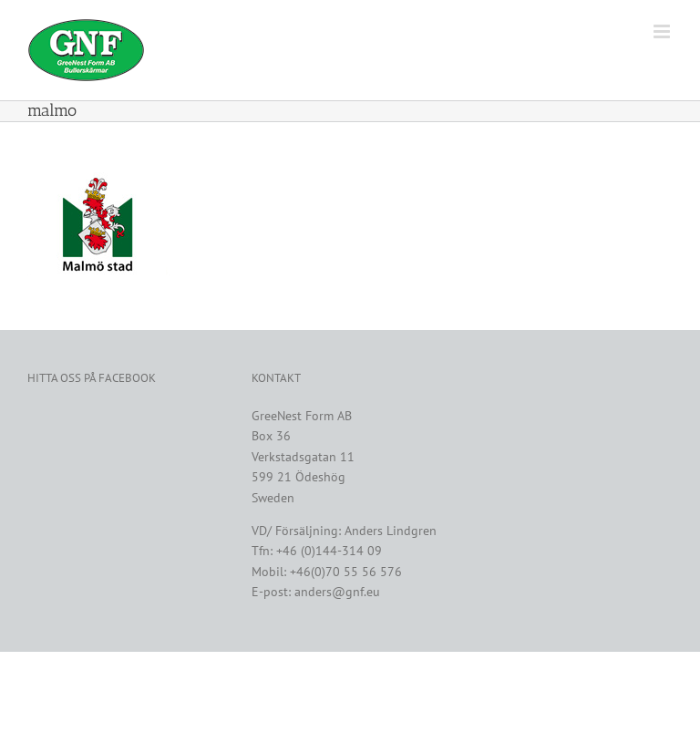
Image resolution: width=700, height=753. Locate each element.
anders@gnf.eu (337, 592)
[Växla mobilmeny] (663, 31)
